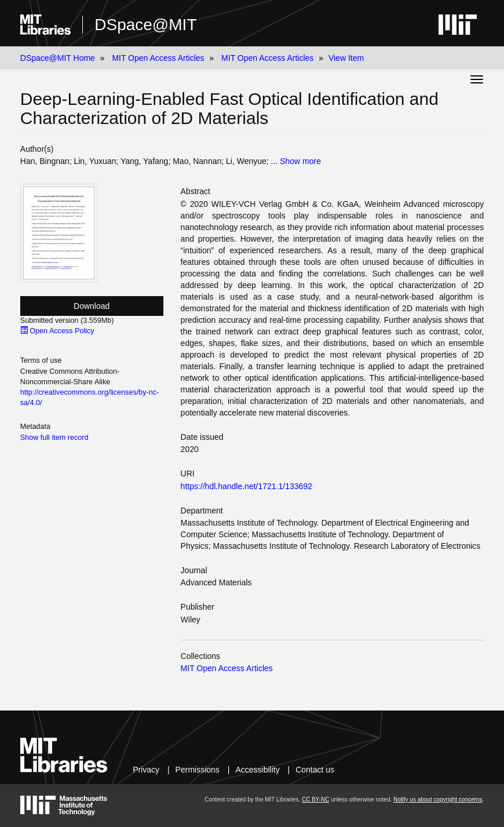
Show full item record (54, 438)
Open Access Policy (57, 331)
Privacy (146, 770)
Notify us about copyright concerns (438, 799)
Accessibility (257, 770)
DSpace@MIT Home (58, 58)
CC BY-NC (315, 799)
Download (92, 306)
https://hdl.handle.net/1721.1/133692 (246, 486)
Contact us (315, 770)
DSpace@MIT (145, 25)
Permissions (198, 770)
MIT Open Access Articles (158, 58)
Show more (300, 161)
